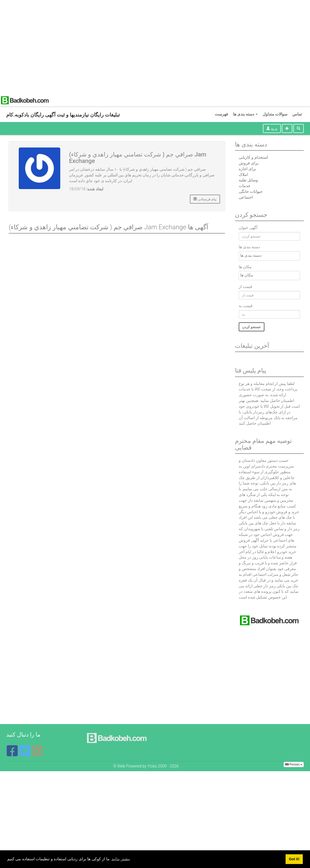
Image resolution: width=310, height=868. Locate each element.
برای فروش (249, 163)
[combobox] (269, 256)
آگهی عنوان (248, 228)
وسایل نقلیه (248, 180)
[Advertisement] (47, 47)
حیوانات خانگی (251, 191)
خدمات (245, 186)
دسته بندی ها (245, 114)
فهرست (221, 114)
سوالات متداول (275, 114)
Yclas (152, 766)
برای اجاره (247, 169)
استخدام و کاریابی (253, 157)
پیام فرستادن (205, 199)
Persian (294, 764)
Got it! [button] (294, 859)
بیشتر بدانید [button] (121, 859)
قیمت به (246, 306)
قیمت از (245, 287)
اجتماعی (246, 197)
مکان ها (245, 267)
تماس (297, 114)
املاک (243, 175)
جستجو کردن (252, 327)
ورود (272, 128)
